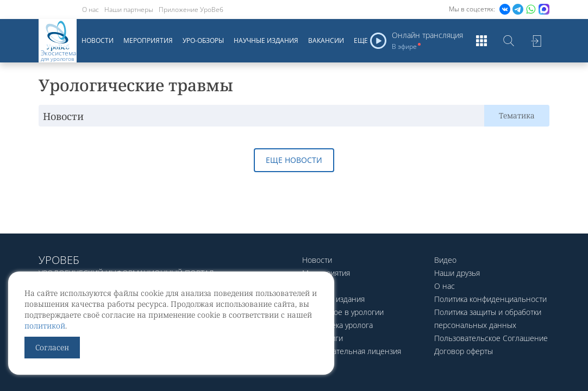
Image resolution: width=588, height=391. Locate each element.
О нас (90, 10)
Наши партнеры (129, 10)
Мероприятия (148, 40)
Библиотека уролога (337, 325)
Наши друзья (457, 273)
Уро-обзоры (203, 40)
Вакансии (326, 40)
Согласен (52, 347)
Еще (361, 40)
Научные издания (266, 40)
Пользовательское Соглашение (491, 338)
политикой (45, 326)
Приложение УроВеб (191, 10)
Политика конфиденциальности (490, 299)
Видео (445, 260)
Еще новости (294, 160)
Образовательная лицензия (352, 351)
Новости (98, 40)
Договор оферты (464, 351)
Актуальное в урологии (343, 312)
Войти (536, 41)
